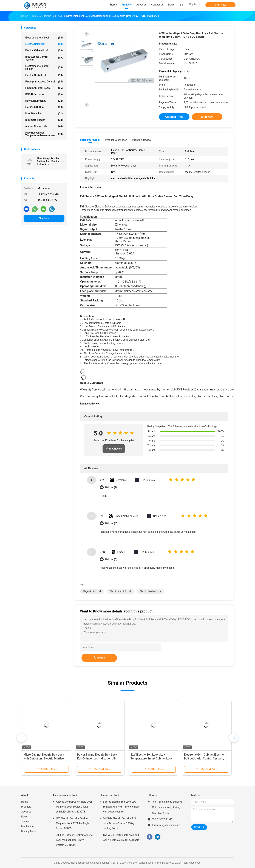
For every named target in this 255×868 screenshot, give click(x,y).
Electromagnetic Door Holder (44, 67)
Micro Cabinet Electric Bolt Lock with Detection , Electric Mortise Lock (44, 759)
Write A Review (114, 449)
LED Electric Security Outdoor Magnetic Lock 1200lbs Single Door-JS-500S (73, 823)
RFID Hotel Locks (44, 94)
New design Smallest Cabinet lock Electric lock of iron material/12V (49, 161)
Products (26, 807)
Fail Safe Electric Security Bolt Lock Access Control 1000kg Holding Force (119, 823)
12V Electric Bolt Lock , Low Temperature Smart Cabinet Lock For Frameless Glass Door (151, 759)
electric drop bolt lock (121, 591)
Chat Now (221, 5)
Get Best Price (174, 117)
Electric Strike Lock (44, 75)
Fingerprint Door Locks (44, 88)
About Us (26, 812)
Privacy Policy (29, 831)
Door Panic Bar (44, 113)
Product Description (116, 140)
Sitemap (26, 822)
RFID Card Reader (44, 120)
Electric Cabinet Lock (44, 50)
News (24, 817)
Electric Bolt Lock (44, 44)
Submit (99, 658)
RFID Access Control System (44, 58)
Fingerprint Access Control (44, 82)
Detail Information (90, 140)
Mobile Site (27, 827)
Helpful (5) (111, 560)
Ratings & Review (142, 140)
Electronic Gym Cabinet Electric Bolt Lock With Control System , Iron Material (204, 759)
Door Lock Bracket (44, 101)
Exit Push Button (44, 107)
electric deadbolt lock (151, 591)
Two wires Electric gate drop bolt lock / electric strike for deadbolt (121, 838)
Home (25, 802)
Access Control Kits (44, 126)
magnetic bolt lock (92, 591)
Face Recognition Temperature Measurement (44, 134)
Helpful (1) (111, 488)
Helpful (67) (112, 524)
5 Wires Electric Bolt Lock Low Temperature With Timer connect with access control (121, 807)
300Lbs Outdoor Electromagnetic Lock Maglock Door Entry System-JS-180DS (74, 840)
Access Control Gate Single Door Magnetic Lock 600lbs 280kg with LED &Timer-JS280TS (74, 807)
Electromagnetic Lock (44, 38)
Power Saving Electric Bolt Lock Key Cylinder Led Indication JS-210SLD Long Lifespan (97, 759)
